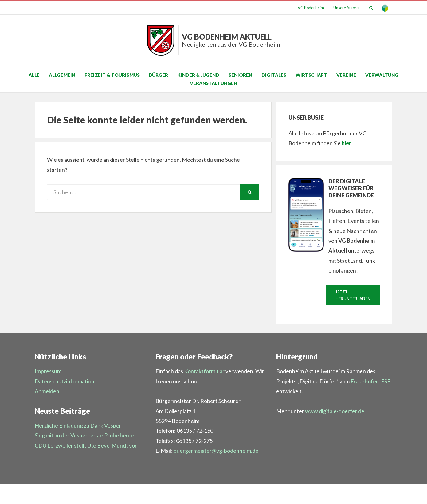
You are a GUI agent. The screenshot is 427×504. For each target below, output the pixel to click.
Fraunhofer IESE (370, 382)
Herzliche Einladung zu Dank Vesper (78, 426)
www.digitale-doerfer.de (335, 411)
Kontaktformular (204, 371)
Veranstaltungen (213, 83)
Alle (34, 75)
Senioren (240, 75)
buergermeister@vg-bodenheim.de (216, 451)
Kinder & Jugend (198, 75)
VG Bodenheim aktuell (231, 40)
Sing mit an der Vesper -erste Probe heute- (85, 436)
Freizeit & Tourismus (112, 75)
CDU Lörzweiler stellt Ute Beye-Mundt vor (86, 446)
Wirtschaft (311, 75)
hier (346, 143)
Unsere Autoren (345, 8)
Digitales (274, 75)
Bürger (159, 75)
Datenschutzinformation (65, 382)
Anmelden (47, 391)
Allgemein (62, 75)
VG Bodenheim (308, 8)
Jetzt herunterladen (353, 295)
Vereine (346, 75)
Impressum (48, 371)
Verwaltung (382, 75)
